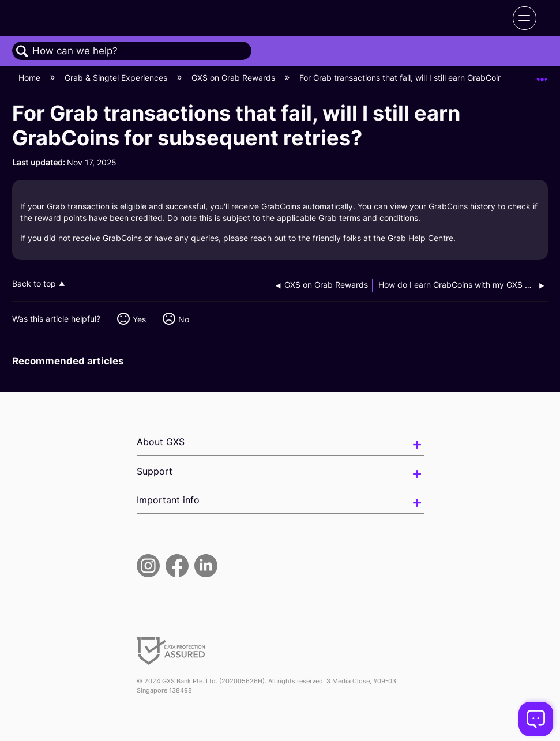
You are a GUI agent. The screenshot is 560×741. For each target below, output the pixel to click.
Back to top (34, 284)
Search (22, 52)
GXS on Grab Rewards (234, 78)
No (184, 319)
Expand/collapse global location (542, 74)
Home (31, 78)
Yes (139, 319)
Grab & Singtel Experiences (117, 78)
